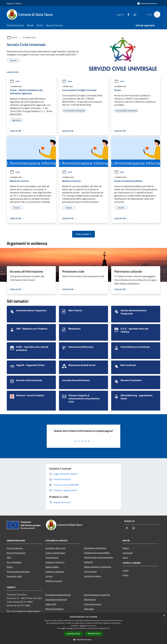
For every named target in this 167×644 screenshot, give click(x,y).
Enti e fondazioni (14, 562)
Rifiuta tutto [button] (94, 634)
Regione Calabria (14, 3)
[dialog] (83, 628)
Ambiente (88, 562)
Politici (10, 567)
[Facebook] (127, 14)
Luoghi (126, 570)
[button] (83, 640)
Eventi (126, 575)
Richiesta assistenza (54, 609)
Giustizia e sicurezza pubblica (97, 553)
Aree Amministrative (16, 553)
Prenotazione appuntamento (58, 595)
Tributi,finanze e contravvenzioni (99, 557)
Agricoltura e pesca (93, 576)
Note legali (89, 609)
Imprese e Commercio (55, 562)
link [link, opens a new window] (109, 628)
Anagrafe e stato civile (55, 548)
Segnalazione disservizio (56, 599)
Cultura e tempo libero (55, 553)
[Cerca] (157, 14)
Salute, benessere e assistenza (98, 567)
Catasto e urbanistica (55, 572)
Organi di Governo (15, 548)
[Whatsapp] (134, 14)
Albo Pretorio (90, 599)
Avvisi (14, 37)
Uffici (9, 557)
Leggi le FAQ (51, 604)
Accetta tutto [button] (73, 634)
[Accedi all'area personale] (147, 3)
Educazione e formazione (95, 548)
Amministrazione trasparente (97, 595)
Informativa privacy (93, 604)
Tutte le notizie (83, 234)
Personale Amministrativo (18, 572)
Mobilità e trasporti (54, 581)
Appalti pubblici (52, 567)
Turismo (49, 576)
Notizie (126, 548)
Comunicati (128, 553)
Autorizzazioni (90, 571)
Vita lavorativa (52, 557)
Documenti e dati (14, 576)
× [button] (164, 616)
